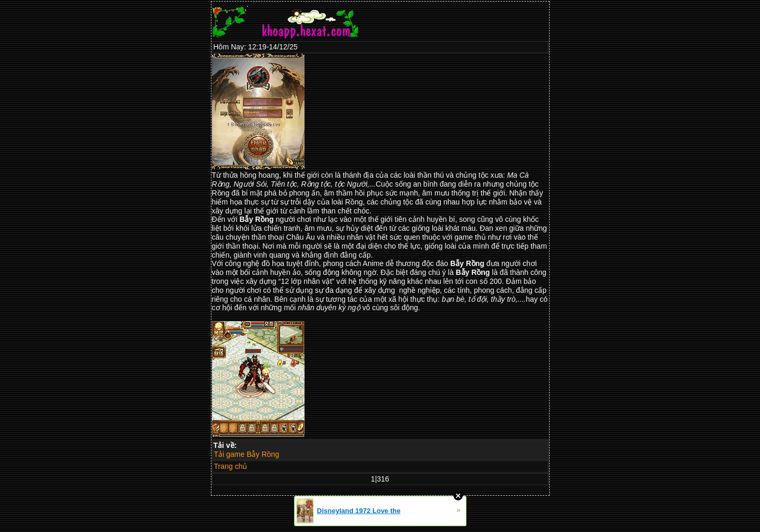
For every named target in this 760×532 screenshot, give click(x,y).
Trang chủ (231, 466)
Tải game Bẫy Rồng (247, 454)
